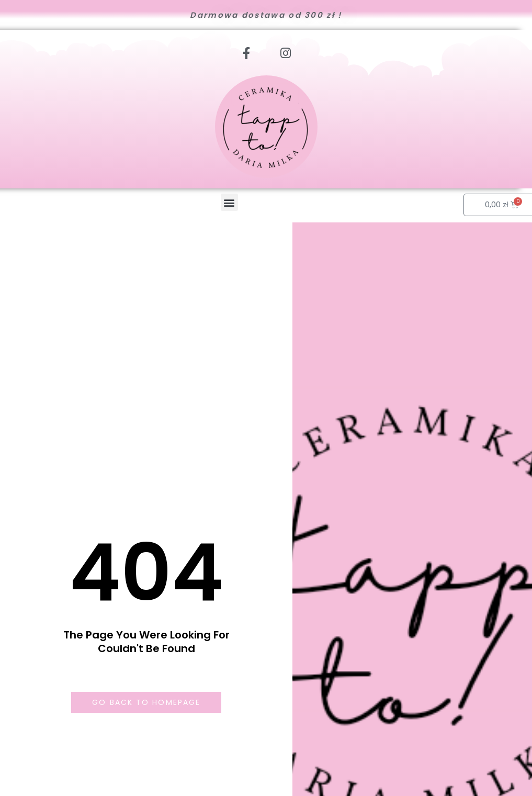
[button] (229, 202)
